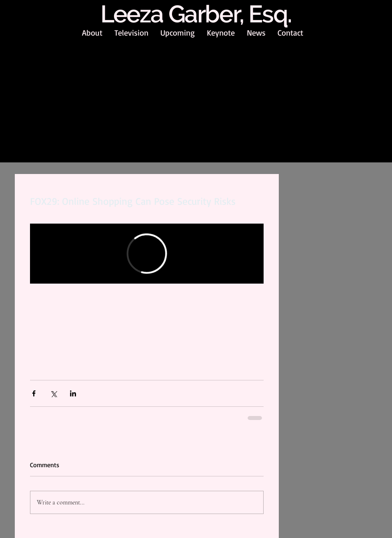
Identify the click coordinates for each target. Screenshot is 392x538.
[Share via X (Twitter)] (53, 393)
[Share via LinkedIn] (73, 393)
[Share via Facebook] (34, 393)
